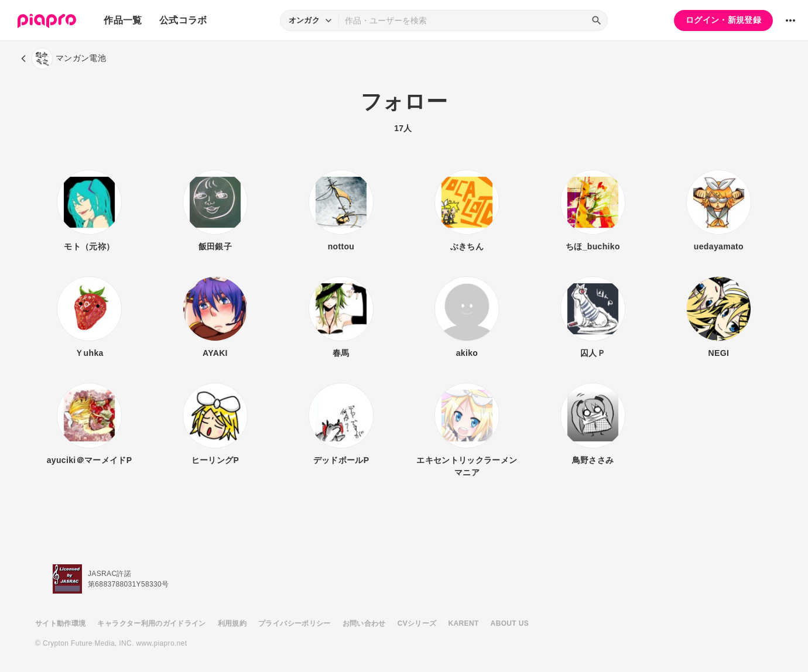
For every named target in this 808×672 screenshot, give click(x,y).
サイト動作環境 (60, 623)
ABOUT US (510, 623)
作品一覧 (123, 20)
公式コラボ (183, 20)
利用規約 (232, 623)
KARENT (464, 623)
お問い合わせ (364, 623)
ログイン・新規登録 (723, 20)
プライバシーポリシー (295, 623)
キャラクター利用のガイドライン (151, 623)
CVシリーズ (417, 623)
